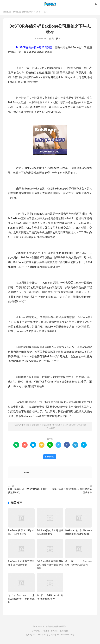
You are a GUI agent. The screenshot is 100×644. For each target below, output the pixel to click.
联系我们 (64, 631)
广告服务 (45, 631)
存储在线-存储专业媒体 (50, 4)
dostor (26, 472)
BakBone (50, 457)
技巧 (38, 12)
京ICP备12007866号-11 (36, 635)
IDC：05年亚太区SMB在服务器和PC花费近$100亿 (28, 491)
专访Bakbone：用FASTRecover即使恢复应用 (21, 599)
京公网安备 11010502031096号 (60, 635)
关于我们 (36, 631)
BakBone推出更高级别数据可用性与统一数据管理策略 (50, 565)
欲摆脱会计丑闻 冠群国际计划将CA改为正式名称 (72, 491)
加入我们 (55, 631)
